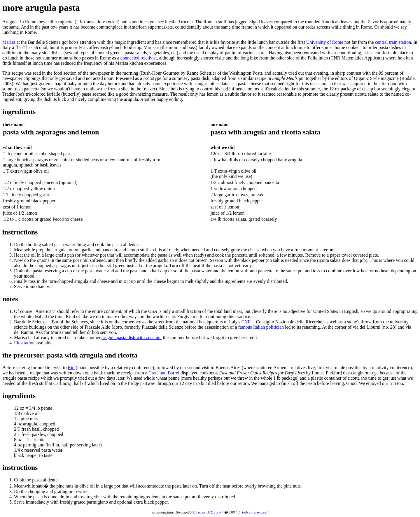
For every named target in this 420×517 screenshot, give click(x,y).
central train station (393, 42)
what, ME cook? (210, 512)
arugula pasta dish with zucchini (132, 338)
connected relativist (139, 58)
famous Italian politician (261, 327)
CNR (246, 322)
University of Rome (325, 42)
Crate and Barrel (164, 373)
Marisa (9, 42)
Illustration (24, 343)
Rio (71, 368)
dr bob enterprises (252, 512)
